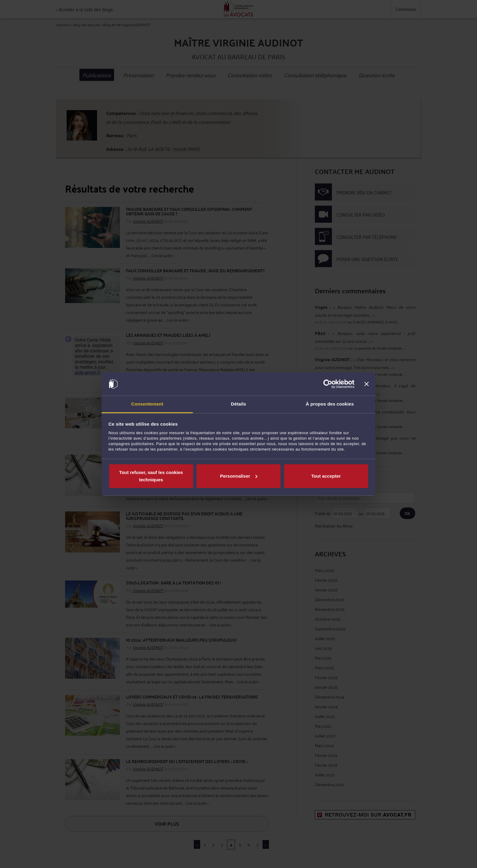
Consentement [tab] (147, 404)
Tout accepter (326, 476)
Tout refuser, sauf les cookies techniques (151, 476)
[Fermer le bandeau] (367, 384)
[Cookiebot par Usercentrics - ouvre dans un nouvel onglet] (328, 384)
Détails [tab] (238, 404)
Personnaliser (239, 476)
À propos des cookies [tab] (330, 404)
